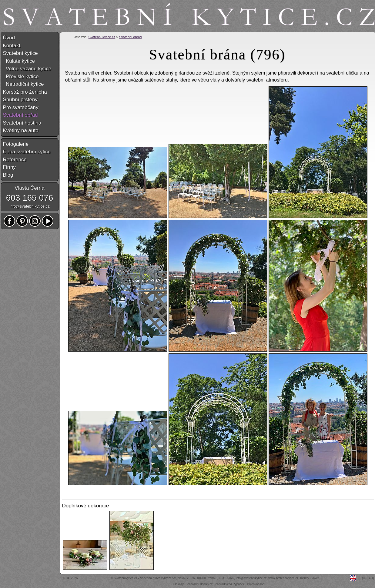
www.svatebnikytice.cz (283, 578)
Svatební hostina (22, 123)
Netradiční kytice (23, 84)
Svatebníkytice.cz (126, 578)
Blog (8, 175)
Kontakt (12, 46)
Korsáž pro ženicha (25, 92)
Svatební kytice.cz (102, 37)
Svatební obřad (131, 37)
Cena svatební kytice (27, 152)
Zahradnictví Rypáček (230, 584)
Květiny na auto (21, 130)
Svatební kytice (20, 53)
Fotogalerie (16, 144)
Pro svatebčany (21, 107)
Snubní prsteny (20, 100)
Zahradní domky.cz (200, 584)
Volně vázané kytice (27, 69)
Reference (15, 160)
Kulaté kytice (19, 61)
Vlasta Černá (29, 188)
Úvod (9, 38)
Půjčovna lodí (256, 584)
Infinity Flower (310, 578)
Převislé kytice (21, 77)
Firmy (9, 167)
